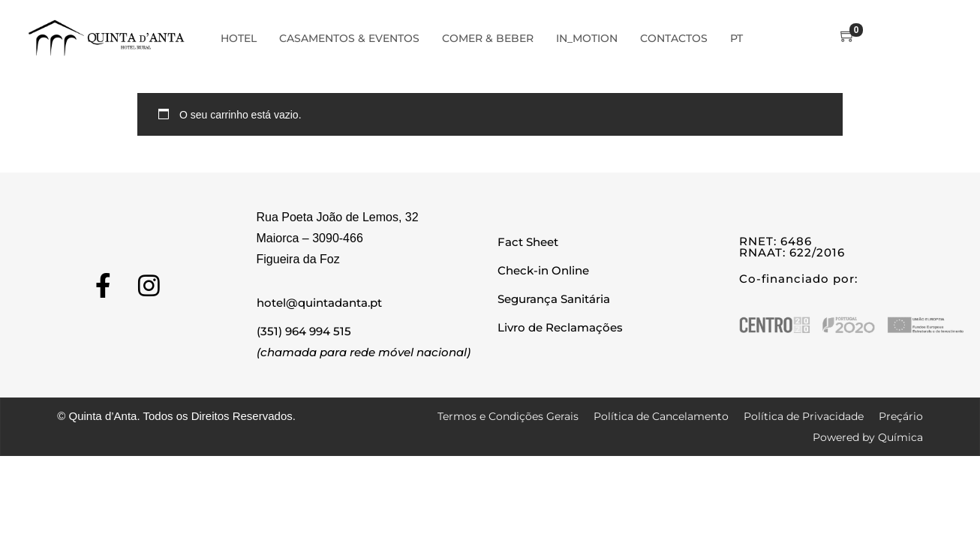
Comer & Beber (488, 38)
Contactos (674, 38)
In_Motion (587, 38)
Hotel (239, 38)
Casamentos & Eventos (349, 38)
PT (737, 38)
